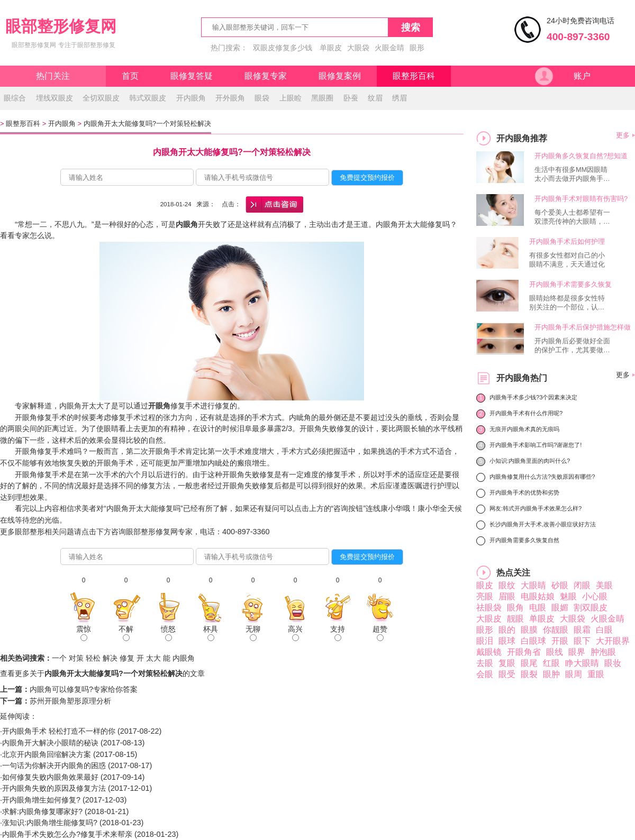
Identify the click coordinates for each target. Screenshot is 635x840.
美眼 (604, 585)
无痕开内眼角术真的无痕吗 (524, 429)
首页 (130, 76)
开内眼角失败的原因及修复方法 (54, 788)
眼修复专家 (266, 76)
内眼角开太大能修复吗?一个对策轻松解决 (147, 124)
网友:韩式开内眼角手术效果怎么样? (536, 508)
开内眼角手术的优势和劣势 (524, 492)
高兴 (295, 633)
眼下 (582, 641)
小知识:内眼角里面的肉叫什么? (530, 461)
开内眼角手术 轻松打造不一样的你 (59, 731)
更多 (623, 135)
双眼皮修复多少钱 (283, 48)
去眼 (485, 663)
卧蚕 (351, 98)
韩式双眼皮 (148, 98)
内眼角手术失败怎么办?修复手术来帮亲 (67, 834)
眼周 (574, 674)
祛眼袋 (489, 608)
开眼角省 (524, 652)
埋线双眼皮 (55, 98)
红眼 (551, 663)
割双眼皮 (591, 608)
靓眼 (515, 619)
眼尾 (529, 663)
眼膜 (529, 630)
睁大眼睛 (582, 663)
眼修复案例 (340, 76)
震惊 (84, 633)
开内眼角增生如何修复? (41, 800)
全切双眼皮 (101, 98)
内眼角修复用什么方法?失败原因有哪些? (542, 477)
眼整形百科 (414, 76)
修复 (127, 658)
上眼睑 (291, 98)
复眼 (507, 663)
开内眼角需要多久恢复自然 (524, 540)
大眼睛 (533, 585)
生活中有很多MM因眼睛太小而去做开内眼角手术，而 (571, 175)
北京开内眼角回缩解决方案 (47, 754)
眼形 (417, 48)
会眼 (485, 674)
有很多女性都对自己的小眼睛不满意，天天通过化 (567, 260)
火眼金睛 (389, 48)
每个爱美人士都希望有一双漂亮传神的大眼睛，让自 (572, 217)
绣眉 (400, 98)
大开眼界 (613, 641)
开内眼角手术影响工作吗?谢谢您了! (536, 445)
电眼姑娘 (538, 596)
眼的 (507, 630)
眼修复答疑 (192, 76)
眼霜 (582, 630)
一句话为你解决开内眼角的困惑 (54, 765)
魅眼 (568, 596)
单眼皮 (331, 48)
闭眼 (582, 585)
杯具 (211, 633)
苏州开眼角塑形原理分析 (70, 701)
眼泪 (485, 641)
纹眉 (375, 98)
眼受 (507, 674)
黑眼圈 (322, 98)
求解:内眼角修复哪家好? (42, 811)
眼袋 (262, 98)
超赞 (380, 633)
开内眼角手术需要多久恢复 (570, 284)
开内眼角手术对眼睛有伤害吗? (581, 199)
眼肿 (551, 674)
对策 (76, 658)
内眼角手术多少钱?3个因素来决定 (533, 397)
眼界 (577, 652)
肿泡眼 (603, 652)
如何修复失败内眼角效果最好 (50, 777)
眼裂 (529, 674)
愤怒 (168, 633)
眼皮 (485, 585)
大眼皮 (489, 619)
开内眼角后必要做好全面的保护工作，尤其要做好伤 (572, 346)
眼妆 (613, 663)
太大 (153, 658)
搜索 (411, 28)
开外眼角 (230, 98)
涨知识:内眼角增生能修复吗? (50, 823)
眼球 (507, 641)
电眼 (538, 608)
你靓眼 (556, 630)
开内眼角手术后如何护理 (567, 241)
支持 (338, 633)
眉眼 (507, 596)
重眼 (596, 674)
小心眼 (595, 596)
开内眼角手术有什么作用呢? (526, 413)
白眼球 (533, 641)
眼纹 (507, 585)
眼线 (555, 652)
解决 (110, 658)
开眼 (560, 641)
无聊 (253, 633)
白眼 (604, 630)
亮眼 (485, 596)
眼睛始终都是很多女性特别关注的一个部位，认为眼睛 (567, 303)
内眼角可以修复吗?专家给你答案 (84, 689)
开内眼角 (191, 98)
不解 (126, 633)
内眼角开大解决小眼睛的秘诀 (50, 743)
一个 (59, 658)
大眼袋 (358, 48)
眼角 (515, 608)
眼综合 (15, 98)
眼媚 (560, 608)
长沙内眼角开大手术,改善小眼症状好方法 (543, 524)
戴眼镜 (489, 652)
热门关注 (53, 76)
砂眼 (560, 585)
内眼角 (184, 658)
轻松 (93, 658)
